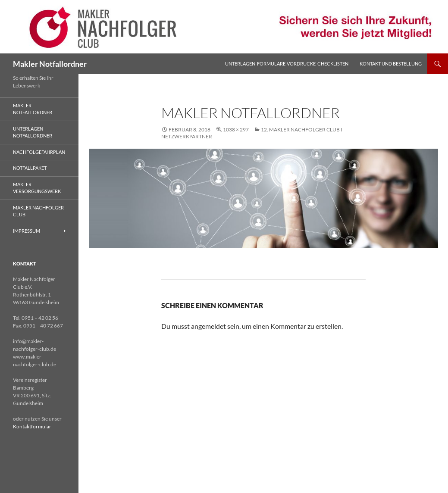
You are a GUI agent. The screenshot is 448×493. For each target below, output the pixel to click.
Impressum (27, 231)
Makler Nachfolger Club (38, 211)
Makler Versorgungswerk (37, 188)
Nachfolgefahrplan (39, 152)
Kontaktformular (32, 426)
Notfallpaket (30, 168)
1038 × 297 (236, 129)
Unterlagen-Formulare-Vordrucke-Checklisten (287, 64)
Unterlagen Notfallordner (33, 132)
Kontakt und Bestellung (391, 64)
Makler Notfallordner (50, 64)
